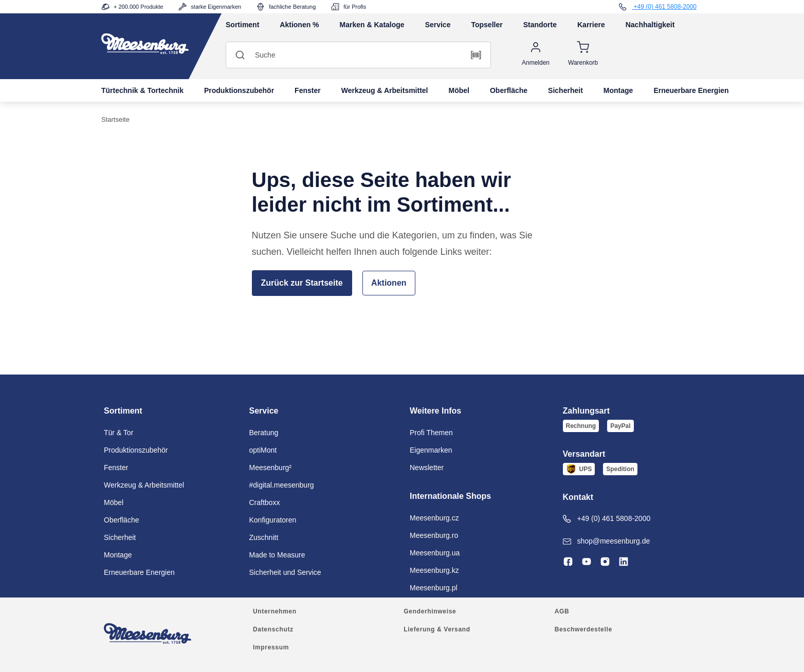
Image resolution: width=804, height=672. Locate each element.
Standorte (540, 25)
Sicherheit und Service (285, 572)
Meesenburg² (271, 468)
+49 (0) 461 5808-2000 (607, 519)
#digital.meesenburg (282, 485)
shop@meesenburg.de (607, 541)
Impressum (271, 647)
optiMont (263, 450)
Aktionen (389, 283)
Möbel (459, 90)
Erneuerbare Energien (691, 90)
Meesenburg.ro (434, 535)
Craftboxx (265, 502)
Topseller (487, 25)
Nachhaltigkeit (650, 25)
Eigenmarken (431, 450)
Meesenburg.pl (434, 588)
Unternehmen (275, 611)
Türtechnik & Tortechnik (142, 90)
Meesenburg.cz (434, 518)
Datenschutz (273, 629)
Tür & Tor (118, 433)
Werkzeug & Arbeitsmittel (385, 90)
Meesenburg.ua (435, 553)
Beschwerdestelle (583, 629)
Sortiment (242, 25)
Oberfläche (509, 90)
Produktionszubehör (239, 90)
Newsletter (427, 468)
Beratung (264, 433)
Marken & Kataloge (372, 25)
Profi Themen (431, 433)
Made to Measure (277, 555)
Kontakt (578, 497)
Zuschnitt (264, 537)
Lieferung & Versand (437, 629)
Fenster (308, 90)
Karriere (591, 25)
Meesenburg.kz (434, 570)
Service (438, 25)
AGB (562, 611)
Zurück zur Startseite (302, 283)
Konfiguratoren (273, 520)
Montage (618, 90)
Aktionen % (299, 25)
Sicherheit (565, 90)
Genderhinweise (430, 611)
